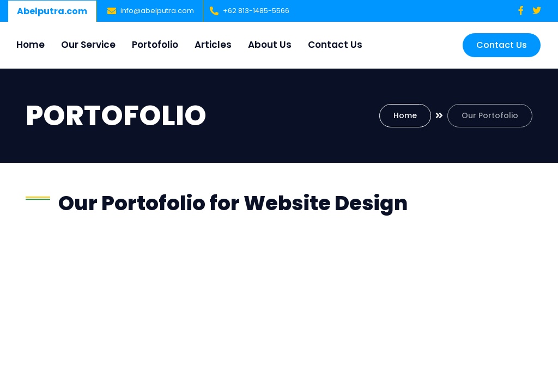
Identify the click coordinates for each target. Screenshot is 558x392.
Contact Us (335, 45)
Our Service (88, 45)
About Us (270, 45)
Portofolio (155, 45)
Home (31, 45)
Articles (213, 45)
